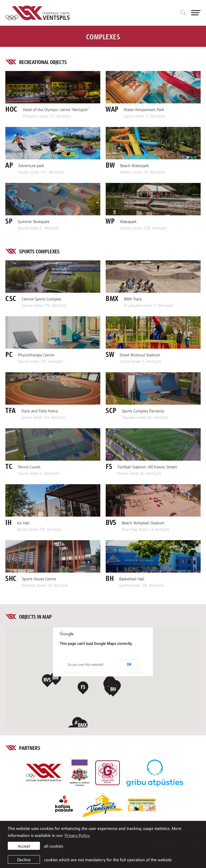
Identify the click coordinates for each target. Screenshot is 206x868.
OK (129, 664)
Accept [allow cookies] (24, 846)
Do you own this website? (86, 665)
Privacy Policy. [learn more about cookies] (77, 835)
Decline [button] (24, 859)
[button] (56, 679)
